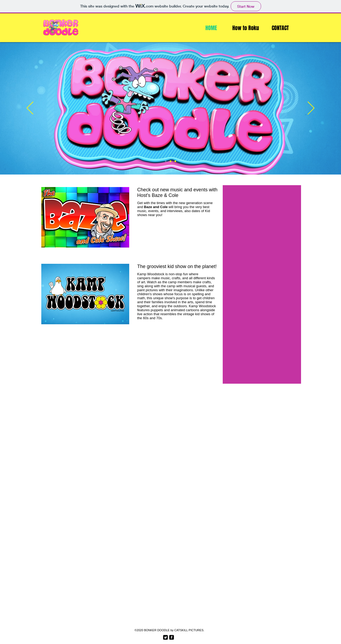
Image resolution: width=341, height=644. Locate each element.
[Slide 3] (175, 161)
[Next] (311, 108)
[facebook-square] (172, 637)
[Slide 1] (166, 161)
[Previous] (30, 108)
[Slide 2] (170, 161)
